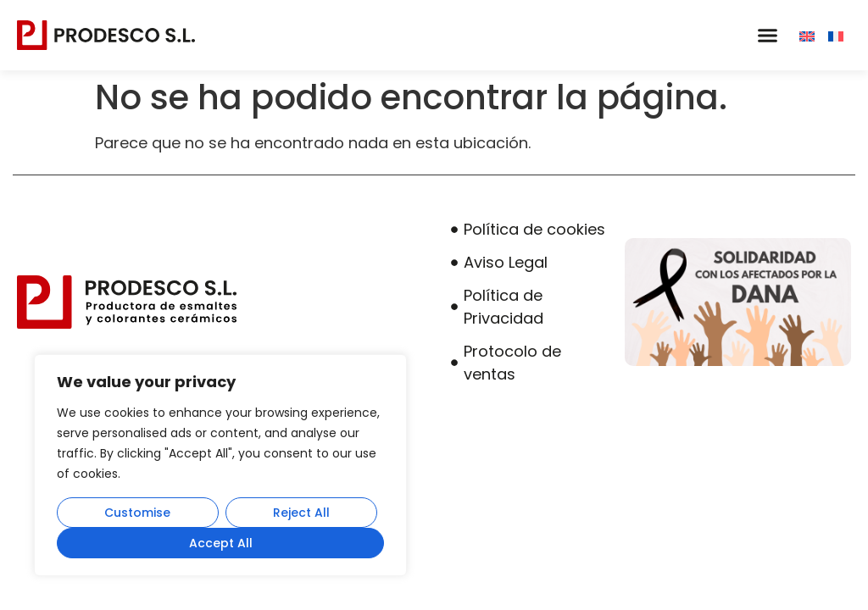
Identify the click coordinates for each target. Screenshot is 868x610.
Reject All (301, 513)
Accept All (221, 543)
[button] (767, 36)
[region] (220, 465)
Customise (137, 513)
